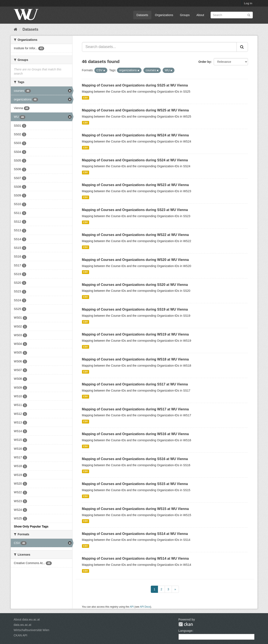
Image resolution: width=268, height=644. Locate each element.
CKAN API (21, 635)
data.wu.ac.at (22, 625)
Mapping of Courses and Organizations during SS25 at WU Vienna (135, 85)
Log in (248, 3)
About (200, 15)
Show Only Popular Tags (31, 526)
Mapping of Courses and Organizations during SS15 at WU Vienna (135, 484)
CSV (86, 98)
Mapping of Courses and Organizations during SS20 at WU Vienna (135, 285)
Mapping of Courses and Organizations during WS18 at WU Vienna (135, 359)
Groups (185, 15)
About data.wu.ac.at (27, 619)
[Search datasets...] (159, 47)
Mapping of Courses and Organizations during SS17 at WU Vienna (135, 384)
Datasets (142, 15)
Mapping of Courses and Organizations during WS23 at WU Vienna (135, 185)
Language (185, 631)
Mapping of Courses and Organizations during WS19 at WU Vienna (135, 334)
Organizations (164, 15)
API (132, 607)
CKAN (186, 624)
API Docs (145, 607)
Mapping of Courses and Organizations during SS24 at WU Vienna (135, 160)
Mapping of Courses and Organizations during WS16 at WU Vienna (135, 434)
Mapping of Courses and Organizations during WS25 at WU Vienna (135, 110)
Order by (205, 62)
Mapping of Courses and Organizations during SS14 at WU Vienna (135, 534)
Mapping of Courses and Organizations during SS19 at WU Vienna (135, 309)
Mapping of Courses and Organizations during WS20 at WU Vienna (135, 260)
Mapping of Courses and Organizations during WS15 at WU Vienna (135, 509)
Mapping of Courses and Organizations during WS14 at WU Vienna (135, 558)
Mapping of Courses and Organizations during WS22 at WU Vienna (135, 235)
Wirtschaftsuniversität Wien (32, 630)
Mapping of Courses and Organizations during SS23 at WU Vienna (135, 210)
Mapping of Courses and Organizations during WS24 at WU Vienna (135, 135)
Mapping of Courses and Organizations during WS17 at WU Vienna (135, 409)
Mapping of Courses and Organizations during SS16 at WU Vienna (135, 459)
